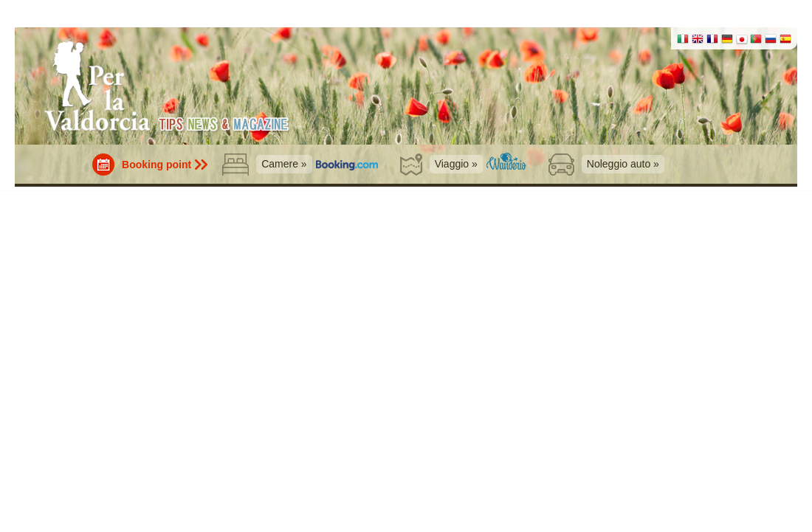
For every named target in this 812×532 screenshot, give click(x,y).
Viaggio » (456, 164)
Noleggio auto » (623, 164)
